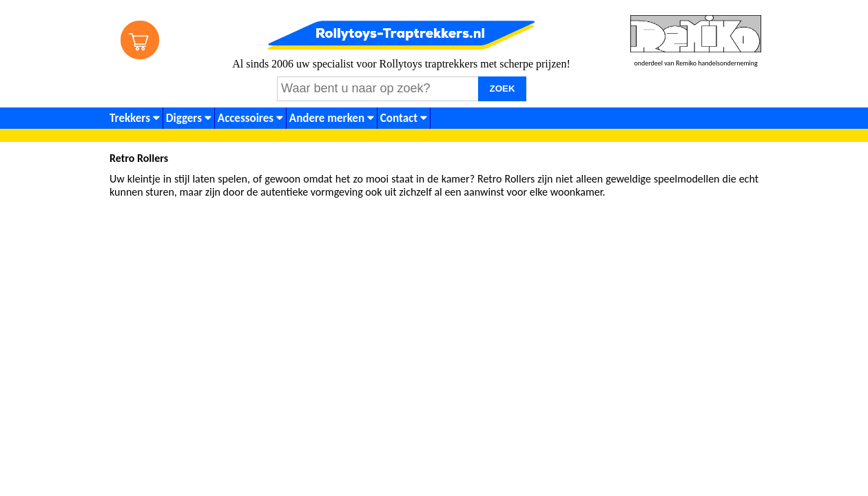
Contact (404, 118)
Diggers (189, 118)
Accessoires (250, 118)
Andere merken (332, 118)
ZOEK (503, 89)
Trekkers (135, 118)
